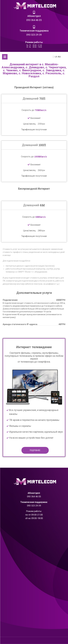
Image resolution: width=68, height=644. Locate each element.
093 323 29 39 (34, 35)
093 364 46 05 (34, 20)
